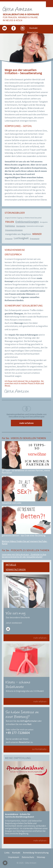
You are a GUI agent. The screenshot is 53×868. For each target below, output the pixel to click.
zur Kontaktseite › (40, 749)
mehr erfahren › (40, 638)
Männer (37, 234)
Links (7, 853)
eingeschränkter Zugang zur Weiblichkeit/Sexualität (23, 218)
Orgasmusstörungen (14, 230)
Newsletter (24, 742)
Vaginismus (10, 226)
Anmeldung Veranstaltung (36, 853)
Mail (29, 724)
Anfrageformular (29, 721)
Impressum (14, 857)
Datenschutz (28, 857)
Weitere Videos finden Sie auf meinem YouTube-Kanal (25, 542)
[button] (5, 863)
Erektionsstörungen (27, 222)
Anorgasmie (21, 226)
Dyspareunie (35, 239)
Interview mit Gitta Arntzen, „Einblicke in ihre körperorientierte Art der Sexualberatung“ (24, 556)
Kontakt (16, 853)
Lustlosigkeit (21, 238)
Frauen (10, 222)
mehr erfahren (26, 423)
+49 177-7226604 (18, 733)
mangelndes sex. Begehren (18, 234)
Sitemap (41, 857)
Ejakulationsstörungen (35, 226)
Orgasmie (9, 239)
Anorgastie (44, 222)
